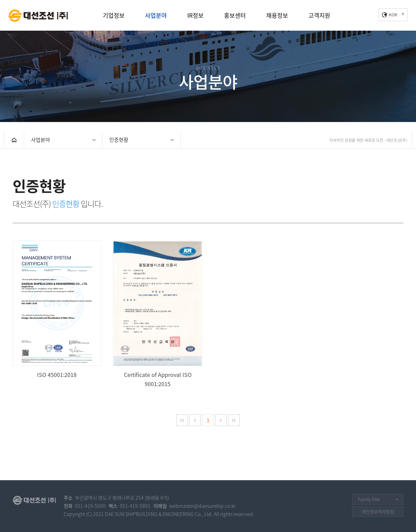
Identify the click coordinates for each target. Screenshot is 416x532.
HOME (14, 140)
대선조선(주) (38, 16)
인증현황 (119, 140)
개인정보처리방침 (378, 511)
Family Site (369, 499)
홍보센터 (235, 15)
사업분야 (156, 15)
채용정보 (277, 15)
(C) (89, 514)
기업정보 (114, 15)
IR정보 (195, 15)
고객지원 (319, 15)
